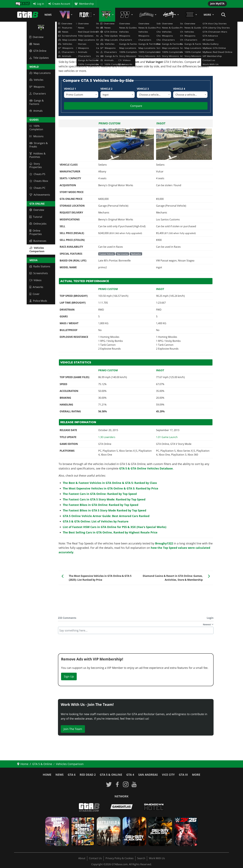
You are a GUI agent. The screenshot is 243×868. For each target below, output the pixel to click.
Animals (36, 111)
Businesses (38, 241)
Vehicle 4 (179, 89)
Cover (34, 294)
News (48, 15)
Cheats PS (37, 174)
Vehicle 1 (70, 89)
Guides (34, 120)
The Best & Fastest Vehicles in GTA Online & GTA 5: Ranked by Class (110, 483)
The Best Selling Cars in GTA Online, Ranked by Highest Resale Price (110, 532)
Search (141, 858)
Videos (35, 280)
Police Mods (38, 301)
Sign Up (69, 676)
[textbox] (136, 630)
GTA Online (38, 51)
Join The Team (73, 729)
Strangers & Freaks (39, 145)
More (207, 15)
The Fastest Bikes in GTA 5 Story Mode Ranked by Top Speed (104, 510)
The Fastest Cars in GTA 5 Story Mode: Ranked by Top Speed (104, 499)
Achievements (40, 195)
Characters (38, 94)
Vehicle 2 (106, 89)
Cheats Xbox (39, 181)
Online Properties (36, 232)
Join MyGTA (217, 4)
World (34, 67)
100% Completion (36, 128)
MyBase (20, 4)
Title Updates (39, 58)
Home (47, 775)
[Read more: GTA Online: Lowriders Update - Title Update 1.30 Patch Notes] (107, 437)
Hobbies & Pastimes (38, 155)
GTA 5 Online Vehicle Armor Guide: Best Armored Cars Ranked (106, 516)
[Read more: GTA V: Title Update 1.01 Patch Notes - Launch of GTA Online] (167, 437)
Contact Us (95, 858)
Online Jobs (38, 224)
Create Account (61, 4)
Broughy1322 (164, 543)
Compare (136, 106)
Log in (41, 4)
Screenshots (39, 273)
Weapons (37, 87)
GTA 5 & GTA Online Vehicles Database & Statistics (88, 42)
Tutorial (36, 217)
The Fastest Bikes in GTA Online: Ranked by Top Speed (101, 505)
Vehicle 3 (143, 89)
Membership (86, 4)
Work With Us (157, 858)
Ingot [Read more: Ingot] (161, 123)
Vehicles (36, 80)
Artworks (36, 287)
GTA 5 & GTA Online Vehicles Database (146, 468)
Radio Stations (40, 266)
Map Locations (40, 73)
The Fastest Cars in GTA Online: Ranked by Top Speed (100, 494)
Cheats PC (37, 188)
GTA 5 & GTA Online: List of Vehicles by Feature (96, 521)
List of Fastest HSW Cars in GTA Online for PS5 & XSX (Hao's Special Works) (115, 527)
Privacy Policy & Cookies (120, 858)
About (82, 858)
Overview (36, 37)
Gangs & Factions (37, 102)
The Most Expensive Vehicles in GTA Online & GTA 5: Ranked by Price (110, 488)
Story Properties (36, 165)
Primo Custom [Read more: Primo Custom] (109, 123)
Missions (36, 136)
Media (33, 260)
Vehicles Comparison (37, 250)
